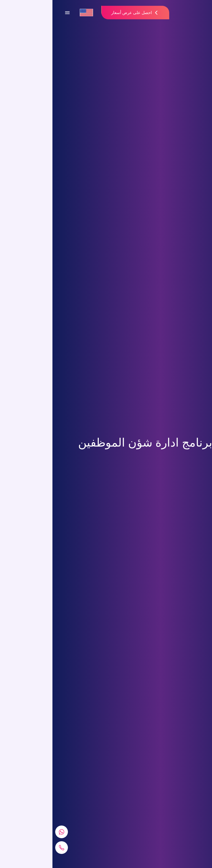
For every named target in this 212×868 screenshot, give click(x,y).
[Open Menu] (15, 13)
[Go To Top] (201, 857)
